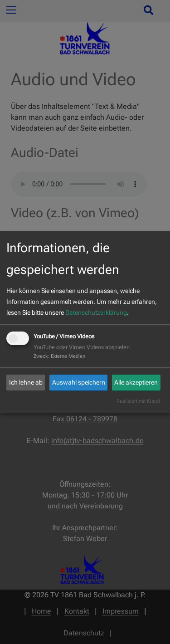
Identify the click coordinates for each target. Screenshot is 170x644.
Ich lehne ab (26, 382)
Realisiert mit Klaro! (138, 401)
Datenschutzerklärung (96, 312)
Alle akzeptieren (136, 382)
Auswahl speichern (79, 382)
